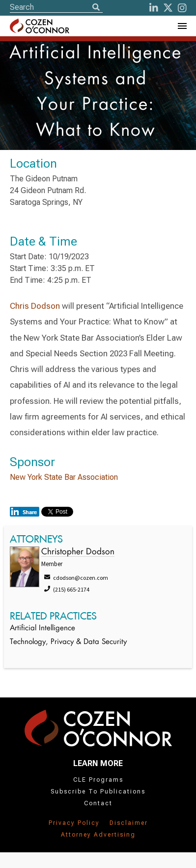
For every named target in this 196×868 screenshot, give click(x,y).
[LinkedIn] (154, 8)
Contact (98, 803)
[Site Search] (56, 7)
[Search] (96, 8)
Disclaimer (129, 823)
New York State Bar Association (64, 477)
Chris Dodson (35, 306)
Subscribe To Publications (98, 792)
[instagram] (182, 8)
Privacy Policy (74, 823)
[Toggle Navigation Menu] (182, 26)
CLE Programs (98, 780)
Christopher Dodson (78, 552)
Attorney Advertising (98, 835)
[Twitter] (168, 8)
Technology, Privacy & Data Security (68, 642)
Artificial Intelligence (42, 629)
